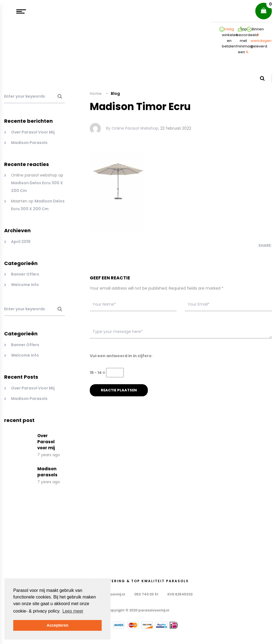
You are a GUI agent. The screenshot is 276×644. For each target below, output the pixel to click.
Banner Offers (25, 274)
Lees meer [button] (73, 611)
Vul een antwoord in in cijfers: (121, 356)
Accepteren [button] (57, 625)
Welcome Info (25, 285)
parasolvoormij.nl (154, 610)
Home (96, 93)
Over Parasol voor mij (33, 132)
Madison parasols (29, 143)
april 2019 (21, 242)
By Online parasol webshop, (133, 128)
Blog (115, 93)
